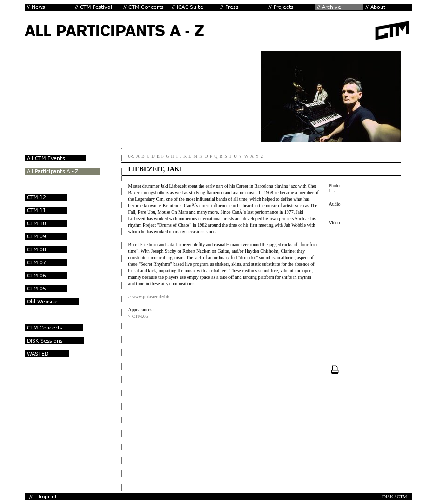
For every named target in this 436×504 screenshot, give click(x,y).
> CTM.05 (138, 316)
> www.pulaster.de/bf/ (149, 297)
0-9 (131, 156)
